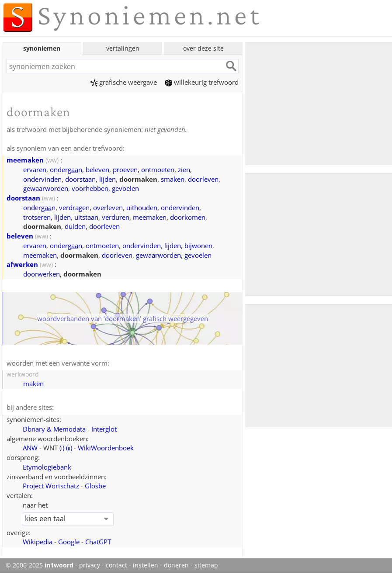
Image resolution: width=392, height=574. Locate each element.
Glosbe (95, 486)
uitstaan (86, 217)
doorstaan (80, 179)
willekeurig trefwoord (202, 82)
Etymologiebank (47, 467)
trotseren (37, 217)
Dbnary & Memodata (54, 429)
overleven (108, 207)
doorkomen (188, 217)
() (62, 448)
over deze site (203, 48)
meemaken (25, 160)
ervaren (35, 169)
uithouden (142, 207)
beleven (97, 169)
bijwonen (198, 246)
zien (184, 169)
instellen (146, 565)
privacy (90, 565)
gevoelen (125, 188)
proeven (125, 169)
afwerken (22, 264)
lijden (108, 179)
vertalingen (123, 48)
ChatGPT (98, 542)
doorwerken (42, 274)
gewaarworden (46, 188)
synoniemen (42, 48)
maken (33, 384)
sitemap (206, 565)
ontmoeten (158, 169)
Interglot (104, 429)
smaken (173, 179)
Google (69, 542)
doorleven (203, 179)
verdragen (74, 207)
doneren (176, 565)
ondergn (66, 169)
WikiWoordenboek (106, 448)
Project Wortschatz (51, 486)
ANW (30, 448)
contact (116, 565)
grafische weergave (124, 82)
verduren (116, 217)
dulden (75, 226)
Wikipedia (38, 542)
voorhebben (90, 188)
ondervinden (42, 179)
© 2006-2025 (40, 565)
